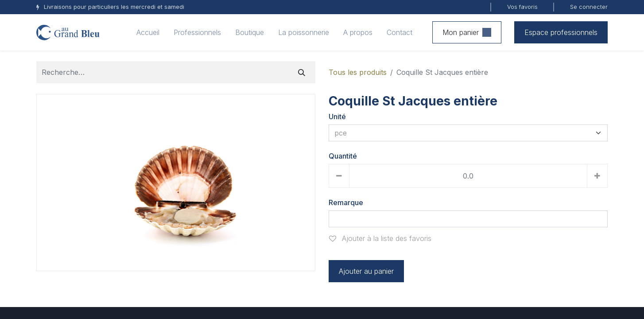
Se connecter (589, 7)
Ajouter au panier (366, 271)
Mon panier (467, 32)
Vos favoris (522, 7)
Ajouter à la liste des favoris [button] (380, 238)
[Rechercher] (302, 72)
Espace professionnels (561, 32)
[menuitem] (148, 32)
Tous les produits (358, 72)
